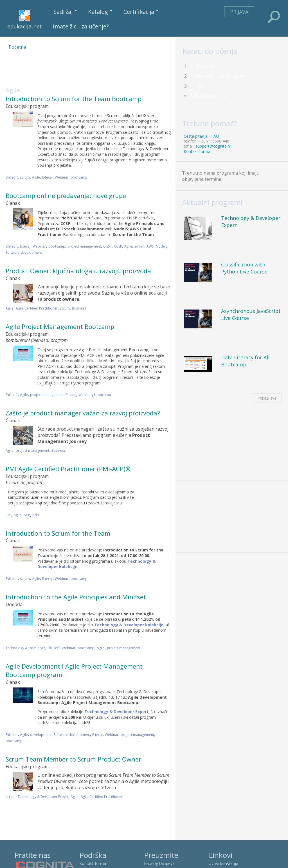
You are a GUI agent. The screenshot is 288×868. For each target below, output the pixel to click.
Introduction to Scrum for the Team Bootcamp (74, 99)
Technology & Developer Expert (43, 797)
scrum (25, 177)
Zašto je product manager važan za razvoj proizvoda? (83, 413)
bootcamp (79, 177)
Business (79, 308)
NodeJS (162, 246)
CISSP (107, 246)
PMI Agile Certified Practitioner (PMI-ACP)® (68, 469)
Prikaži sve (267, 398)
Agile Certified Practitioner (37, 308)
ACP (27, 515)
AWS (150, 246)
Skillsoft (12, 177)
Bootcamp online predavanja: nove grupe (66, 195)
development (41, 735)
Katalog (100, 12)
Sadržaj (65, 12)
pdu (36, 515)
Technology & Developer (25, 648)
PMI (8, 515)
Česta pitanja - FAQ (201, 136)
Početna (17, 47)
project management (84, 246)
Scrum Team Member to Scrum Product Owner (73, 759)
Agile (36, 177)
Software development (24, 252)
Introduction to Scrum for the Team (58, 533)
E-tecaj (47, 177)
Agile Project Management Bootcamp (60, 326)
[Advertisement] (108, 72)
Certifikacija (141, 12)
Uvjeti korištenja (223, 863)
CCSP (118, 246)
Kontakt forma (197, 151)
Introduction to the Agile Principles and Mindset (76, 597)
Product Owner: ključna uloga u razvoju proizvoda (78, 271)
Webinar (62, 177)
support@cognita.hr (213, 146)
